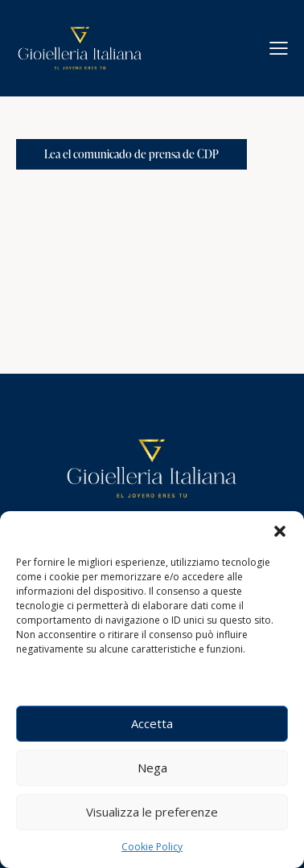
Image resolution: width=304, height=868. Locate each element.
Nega (152, 768)
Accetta (152, 723)
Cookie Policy (152, 847)
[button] (280, 531)
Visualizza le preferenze (152, 812)
